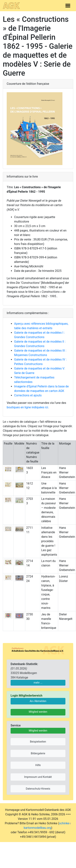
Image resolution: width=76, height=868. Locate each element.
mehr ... (38, 683)
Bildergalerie (38, 753)
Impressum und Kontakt (38, 777)
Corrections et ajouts (28, 395)
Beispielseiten (38, 742)
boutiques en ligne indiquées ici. (28, 407)
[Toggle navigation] (68, 6)
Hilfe (38, 765)
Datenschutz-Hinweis (38, 789)
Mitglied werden (38, 712)
